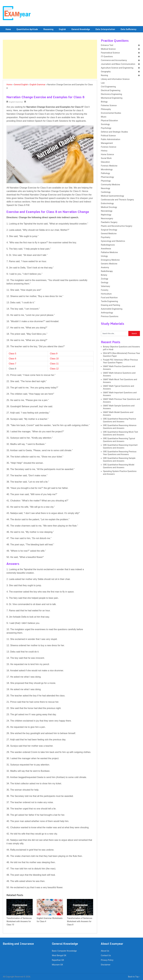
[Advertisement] (50, 59)
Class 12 (54, 369)
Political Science (108, 136)
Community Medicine (111, 185)
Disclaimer (106, 965)
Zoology (105, 279)
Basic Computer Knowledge (64, 951)
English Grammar (37, 85)
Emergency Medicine (110, 260)
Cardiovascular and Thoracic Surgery (117, 200)
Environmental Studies (111, 113)
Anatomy (105, 267)
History (104, 151)
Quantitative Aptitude (27, 29)
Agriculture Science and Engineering (117, 68)
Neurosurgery (107, 219)
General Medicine (109, 234)
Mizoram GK (57, 965)
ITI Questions (107, 57)
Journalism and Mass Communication (118, 64)
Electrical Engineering (111, 90)
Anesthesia (106, 249)
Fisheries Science (109, 106)
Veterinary (106, 286)
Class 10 (54, 359)
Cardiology (106, 192)
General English (21, 85)
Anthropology (107, 313)
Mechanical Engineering (112, 98)
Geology (105, 283)
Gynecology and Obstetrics (113, 241)
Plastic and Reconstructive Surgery (117, 226)
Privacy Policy (107, 960)
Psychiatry (106, 237)
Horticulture (106, 294)
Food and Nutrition (109, 298)
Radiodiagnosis (108, 245)
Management (107, 143)
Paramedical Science (110, 53)
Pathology (106, 173)
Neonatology (107, 211)
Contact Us (106, 956)
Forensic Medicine (109, 166)
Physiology (106, 181)
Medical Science (108, 49)
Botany (104, 275)
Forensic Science (109, 147)
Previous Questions (110, 316)
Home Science (107, 154)
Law (103, 83)
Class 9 (54, 354)
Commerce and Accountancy (114, 60)
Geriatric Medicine (109, 264)
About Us (105, 951)
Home (8, 29)
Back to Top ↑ (134, 977)
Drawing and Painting (111, 305)
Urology (104, 256)
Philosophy (106, 109)
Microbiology (107, 170)
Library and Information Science (115, 79)
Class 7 (12, 364)
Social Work (106, 158)
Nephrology (106, 215)
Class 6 (12, 359)
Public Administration (111, 139)
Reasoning (48, 29)
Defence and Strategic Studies (115, 132)
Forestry (105, 290)
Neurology (106, 188)
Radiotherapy (107, 271)
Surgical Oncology (109, 230)
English (62, 29)
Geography (106, 72)
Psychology (106, 128)
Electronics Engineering (112, 94)
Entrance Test (107, 45)
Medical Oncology (109, 207)
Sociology (105, 124)
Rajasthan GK (58, 960)
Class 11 (54, 364)
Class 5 (12, 354)
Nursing (104, 75)
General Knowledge (81, 29)
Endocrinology (107, 203)
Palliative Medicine (109, 252)
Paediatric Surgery (109, 222)
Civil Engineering (108, 87)
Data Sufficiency (129, 29)
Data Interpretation (105, 29)
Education (105, 162)
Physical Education (109, 121)
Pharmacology (107, 177)
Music (104, 117)
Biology (104, 102)
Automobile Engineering (112, 309)
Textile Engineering (109, 301)
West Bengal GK (59, 956)
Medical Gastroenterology (113, 196)
